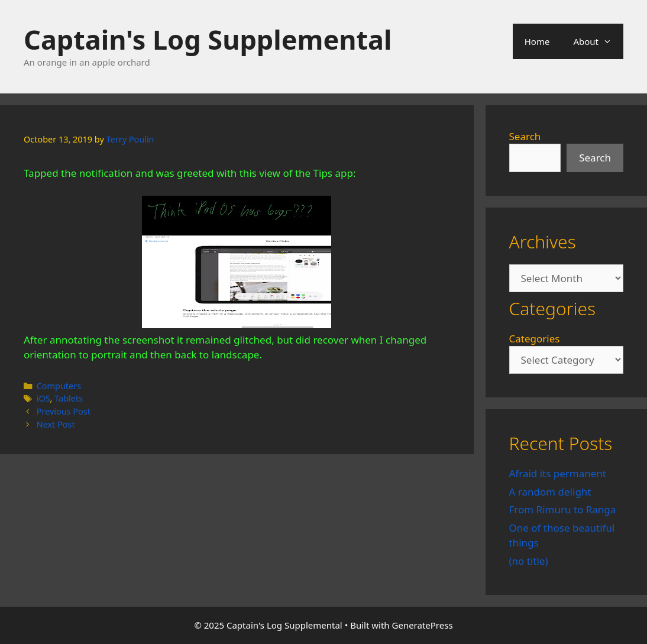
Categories (535, 339)
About (598, 41)
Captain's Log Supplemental (208, 39)
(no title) (529, 561)
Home (537, 41)
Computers (59, 386)
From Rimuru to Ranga (563, 509)
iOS (43, 398)
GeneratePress (423, 625)
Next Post (56, 424)
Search (525, 136)
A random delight (550, 492)
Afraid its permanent (558, 473)
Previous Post (64, 411)
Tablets (69, 398)
